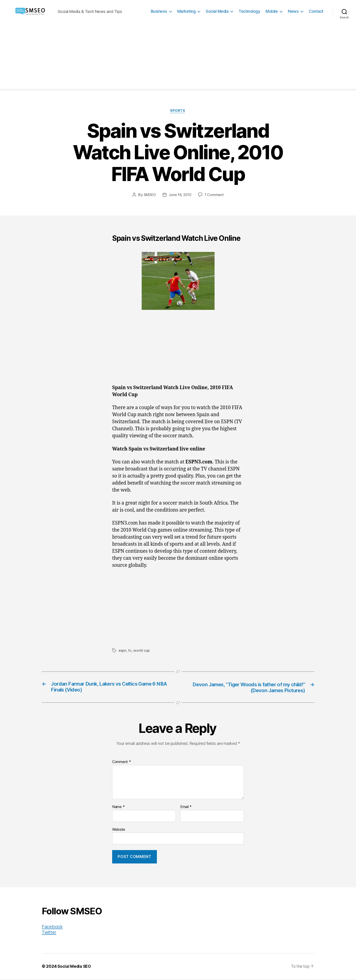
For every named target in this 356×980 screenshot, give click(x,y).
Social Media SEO (75, 967)
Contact (316, 11)
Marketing (187, 11)
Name (118, 808)
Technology (249, 11)
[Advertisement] (178, 57)
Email (186, 808)
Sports (178, 111)
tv (130, 651)
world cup (142, 651)
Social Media (217, 11)
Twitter (49, 933)
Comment (122, 763)
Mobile (272, 11)
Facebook (53, 927)
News (293, 11)
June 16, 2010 (180, 195)
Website (119, 830)
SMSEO (149, 195)
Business (159, 11)
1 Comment (215, 195)
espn (123, 651)
